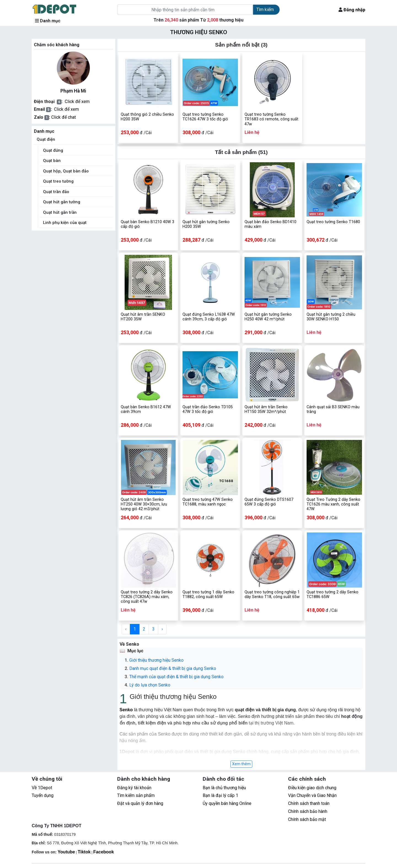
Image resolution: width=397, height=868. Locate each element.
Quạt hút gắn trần (60, 212)
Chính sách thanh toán (309, 803)
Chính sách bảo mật (307, 819)
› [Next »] (162, 629)
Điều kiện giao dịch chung (312, 788)
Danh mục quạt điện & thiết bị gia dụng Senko (173, 668)
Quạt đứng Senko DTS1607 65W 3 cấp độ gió (269, 502)
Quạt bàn (52, 161)
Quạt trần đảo (56, 192)
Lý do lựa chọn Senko (150, 685)
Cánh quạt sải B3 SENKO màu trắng (333, 409)
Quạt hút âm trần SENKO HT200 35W (143, 317)
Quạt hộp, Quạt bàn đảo (66, 171)
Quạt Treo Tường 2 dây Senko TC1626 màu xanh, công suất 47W (333, 504)
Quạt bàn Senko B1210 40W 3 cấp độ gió (147, 224)
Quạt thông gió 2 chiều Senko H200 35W (147, 117)
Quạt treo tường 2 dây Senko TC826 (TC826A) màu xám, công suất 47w (147, 597)
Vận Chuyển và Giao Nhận (312, 795)
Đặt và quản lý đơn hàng (140, 803)
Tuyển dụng (43, 795)
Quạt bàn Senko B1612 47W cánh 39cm (146, 409)
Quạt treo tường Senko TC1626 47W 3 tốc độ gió (205, 117)
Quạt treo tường (58, 181)
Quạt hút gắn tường (62, 202)
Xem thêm (241, 764)
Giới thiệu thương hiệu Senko (156, 660)
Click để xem (77, 102)
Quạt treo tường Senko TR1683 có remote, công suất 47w (271, 119)
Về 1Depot (42, 788)
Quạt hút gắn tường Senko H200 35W (206, 224)
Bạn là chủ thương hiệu (224, 788)
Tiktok (84, 852)
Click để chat (64, 117)
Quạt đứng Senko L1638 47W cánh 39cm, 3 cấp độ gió (209, 317)
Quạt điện (46, 139)
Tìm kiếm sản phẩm (136, 795)
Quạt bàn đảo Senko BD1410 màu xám (270, 224)
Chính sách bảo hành (308, 811)
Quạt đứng (53, 150)
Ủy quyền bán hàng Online (227, 803)
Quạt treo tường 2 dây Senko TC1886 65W (332, 594)
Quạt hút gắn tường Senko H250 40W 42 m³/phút (268, 317)
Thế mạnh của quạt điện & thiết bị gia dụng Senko (176, 677)
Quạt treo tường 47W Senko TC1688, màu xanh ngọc (208, 502)
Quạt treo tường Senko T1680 (333, 222)
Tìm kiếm (265, 10)
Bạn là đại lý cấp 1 (220, 795)
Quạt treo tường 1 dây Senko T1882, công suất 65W (208, 594)
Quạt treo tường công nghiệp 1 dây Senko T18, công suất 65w (272, 594)
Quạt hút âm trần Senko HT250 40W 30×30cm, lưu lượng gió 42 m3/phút (144, 504)
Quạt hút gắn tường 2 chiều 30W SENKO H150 (331, 317)
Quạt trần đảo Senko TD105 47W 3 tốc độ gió (208, 409)
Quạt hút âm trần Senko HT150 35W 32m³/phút (266, 409)
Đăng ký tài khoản (134, 788)
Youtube (66, 852)
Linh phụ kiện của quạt (65, 223)
